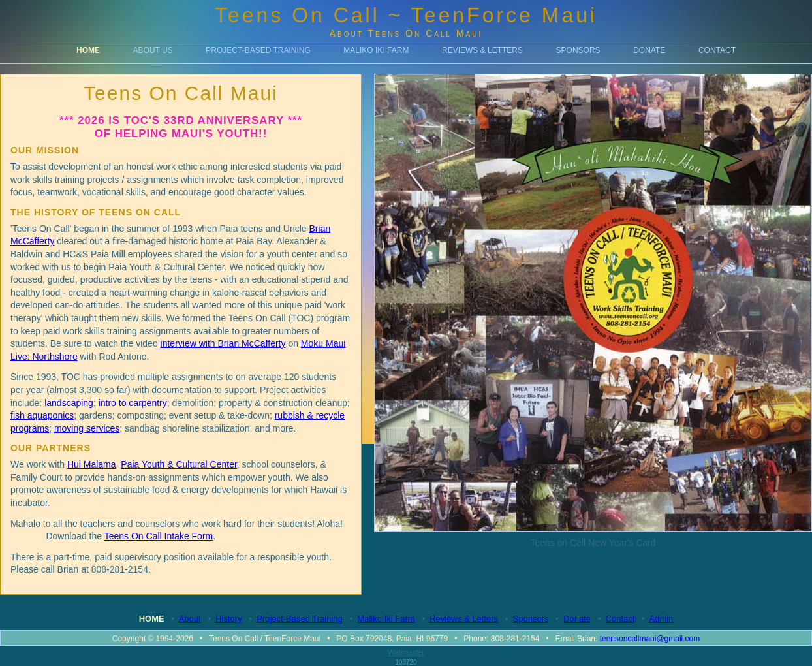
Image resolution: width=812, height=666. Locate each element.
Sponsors (578, 50)
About (190, 619)
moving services (87, 428)
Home (88, 50)
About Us (153, 50)
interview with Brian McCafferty (223, 343)
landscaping (69, 403)
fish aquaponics (42, 415)
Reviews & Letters (482, 50)
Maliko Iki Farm (376, 50)
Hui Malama (92, 464)
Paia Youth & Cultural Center (179, 464)
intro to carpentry (133, 403)
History (228, 619)
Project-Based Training (258, 50)
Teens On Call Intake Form (159, 536)
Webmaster (406, 652)
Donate (649, 50)
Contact (717, 50)
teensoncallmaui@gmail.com (650, 639)
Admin (661, 619)
